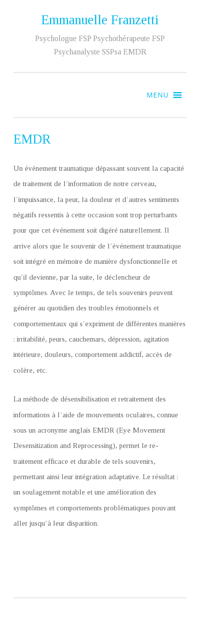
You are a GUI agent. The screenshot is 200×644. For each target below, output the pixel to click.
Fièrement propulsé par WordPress (100, 612)
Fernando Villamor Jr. (137, 624)
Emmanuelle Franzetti (100, 20)
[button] (158, 95)
